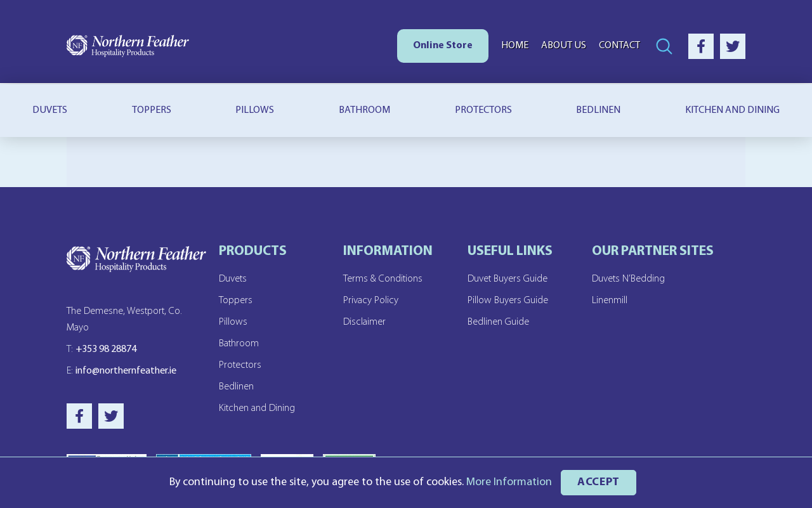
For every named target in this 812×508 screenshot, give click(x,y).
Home (515, 46)
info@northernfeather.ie (121, 371)
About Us (564, 46)
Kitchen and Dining (257, 408)
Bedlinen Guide (498, 322)
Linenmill (610, 301)
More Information (509, 482)
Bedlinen (598, 110)
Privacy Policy (371, 301)
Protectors (483, 110)
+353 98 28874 (101, 349)
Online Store (443, 46)
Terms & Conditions (383, 279)
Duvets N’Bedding (628, 279)
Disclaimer (364, 322)
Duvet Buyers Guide (507, 279)
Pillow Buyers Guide (508, 301)
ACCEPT (599, 482)
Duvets (50, 110)
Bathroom (364, 110)
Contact (619, 46)
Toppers (152, 110)
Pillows (255, 110)
